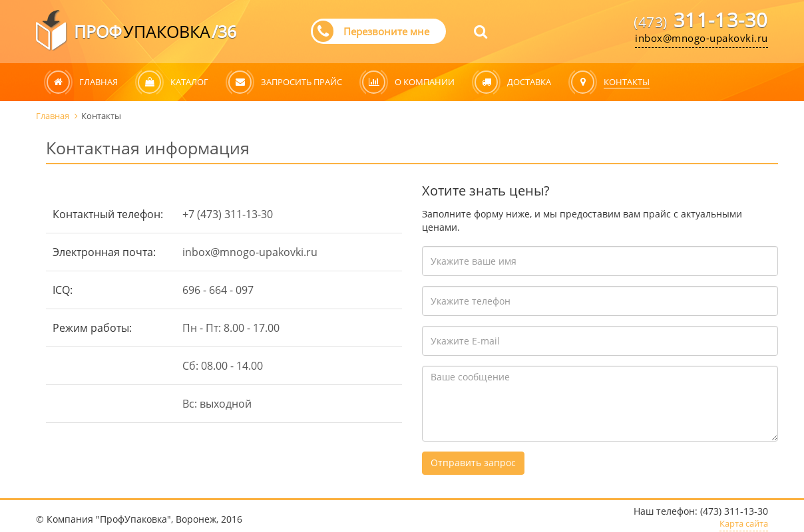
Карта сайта (744, 524)
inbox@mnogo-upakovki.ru (702, 38)
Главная (59, 116)
